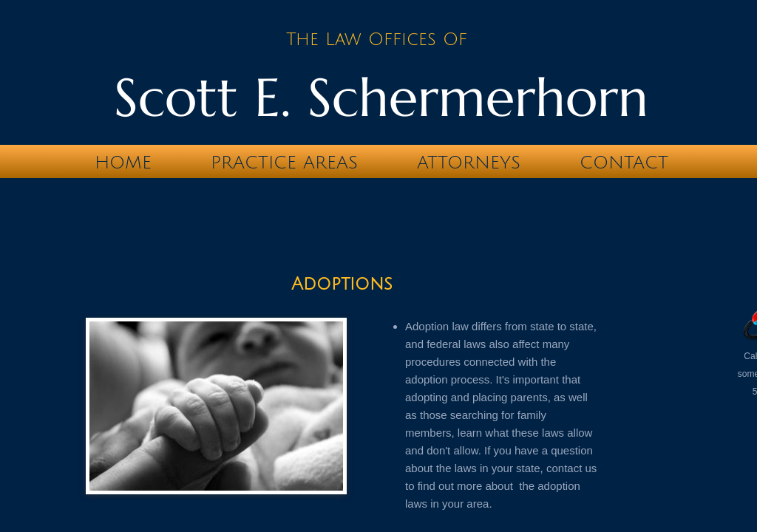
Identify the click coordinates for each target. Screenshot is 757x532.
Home (123, 163)
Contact (624, 163)
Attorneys (469, 163)
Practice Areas (284, 163)
